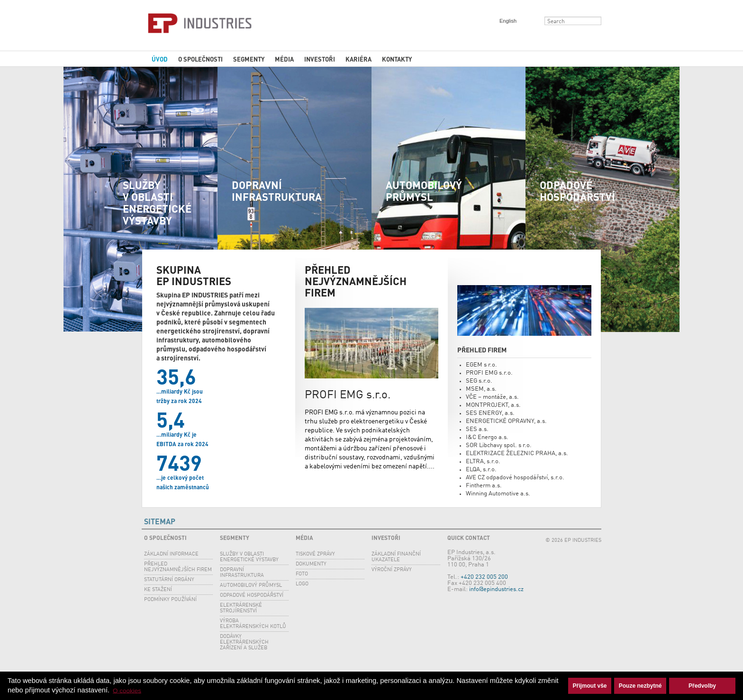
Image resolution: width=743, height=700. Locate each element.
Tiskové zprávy (315, 554)
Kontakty (397, 59)
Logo (302, 584)
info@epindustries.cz (496, 589)
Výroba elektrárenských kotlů (253, 624)
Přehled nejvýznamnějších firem (178, 567)
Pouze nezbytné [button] (640, 686)
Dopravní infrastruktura (277, 191)
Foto (302, 574)
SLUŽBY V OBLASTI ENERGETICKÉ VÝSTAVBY (157, 203)
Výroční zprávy (392, 570)
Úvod (160, 59)
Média (284, 59)
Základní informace (171, 554)
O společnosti (200, 59)
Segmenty (249, 59)
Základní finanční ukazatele (396, 557)
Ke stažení (158, 590)
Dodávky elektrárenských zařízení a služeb (244, 642)
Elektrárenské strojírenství (241, 608)
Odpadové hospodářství (577, 191)
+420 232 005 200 (484, 577)
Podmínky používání (170, 600)
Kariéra (358, 59)
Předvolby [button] (702, 686)
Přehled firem (482, 350)
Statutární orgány (169, 580)
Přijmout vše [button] (590, 686)
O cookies (127, 690)
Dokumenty (311, 564)
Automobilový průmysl (424, 191)
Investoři (320, 59)
